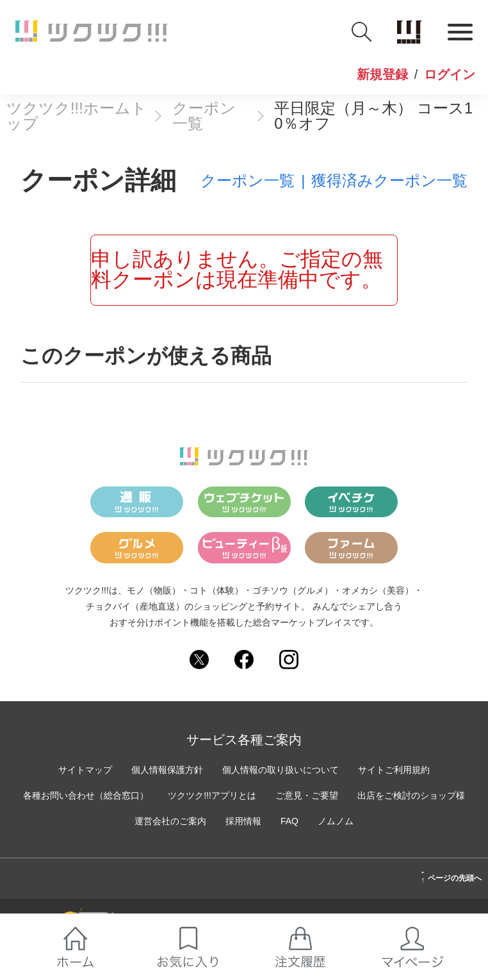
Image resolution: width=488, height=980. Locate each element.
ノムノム (336, 821)
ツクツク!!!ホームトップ (77, 116)
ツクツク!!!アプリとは (212, 795)
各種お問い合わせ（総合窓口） (86, 795)
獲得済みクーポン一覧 (389, 181)
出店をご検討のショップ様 (411, 795)
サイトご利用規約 (394, 770)
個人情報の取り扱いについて (281, 770)
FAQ (289, 821)
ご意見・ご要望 (307, 795)
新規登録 (382, 75)
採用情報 (243, 821)
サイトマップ (85, 770)
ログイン (450, 75)
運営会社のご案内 (170, 821)
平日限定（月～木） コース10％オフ (373, 116)
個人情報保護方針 (167, 770)
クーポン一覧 (204, 116)
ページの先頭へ (451, 876)
